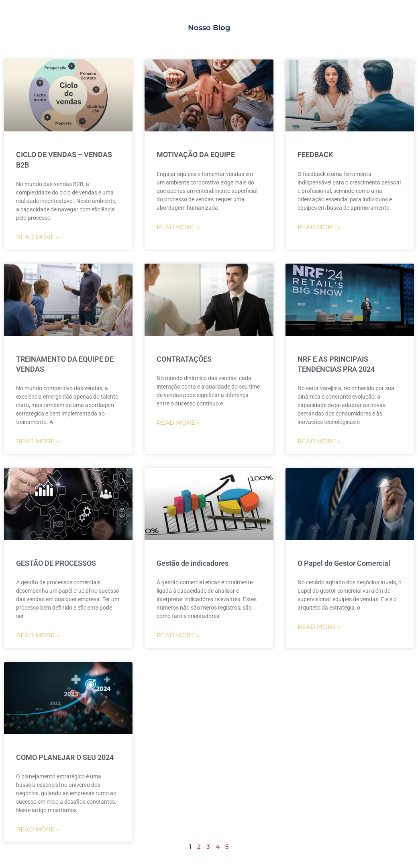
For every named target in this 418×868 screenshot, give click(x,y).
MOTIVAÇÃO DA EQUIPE (196, 155)
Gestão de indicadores (193, 563)
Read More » (38, 237)
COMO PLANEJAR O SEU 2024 (65, 757)
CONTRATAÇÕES (184, 359)
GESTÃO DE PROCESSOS (56, 563)
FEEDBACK (315, 155)
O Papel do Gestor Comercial (344, 563)
